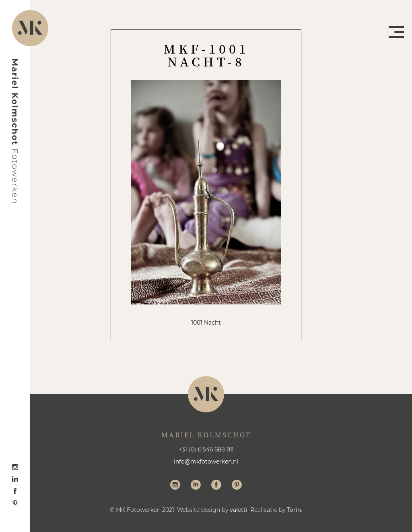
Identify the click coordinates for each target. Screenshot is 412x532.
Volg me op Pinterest (237, 486)
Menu (396, 32)
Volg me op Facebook (216, 486)
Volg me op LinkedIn (196, 486)
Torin (294, 510)
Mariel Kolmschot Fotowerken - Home (15, 131)
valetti (239, 510)
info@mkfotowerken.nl (206, 462)
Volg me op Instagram (175, 486)
